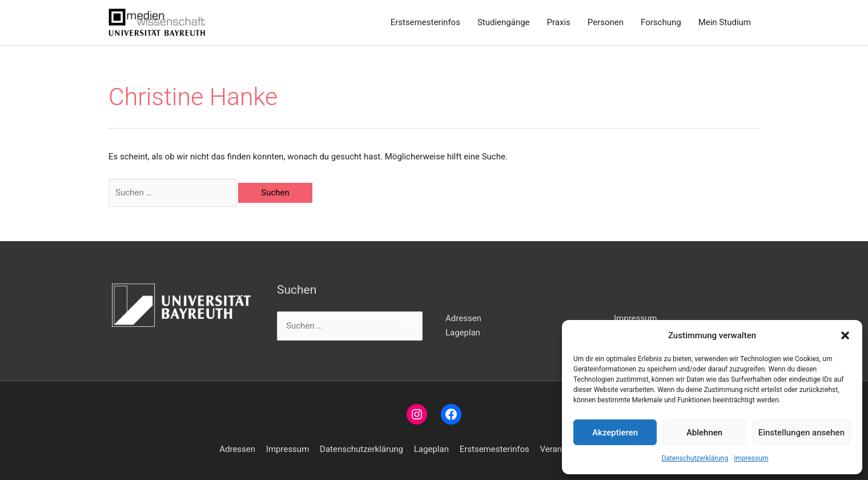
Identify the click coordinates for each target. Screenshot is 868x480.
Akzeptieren (615, 433)
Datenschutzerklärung (695, 458)
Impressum (751, 458)
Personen (606, 22)
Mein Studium (725, 22)
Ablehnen (704, 433)
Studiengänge (504, 22)
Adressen (463, 318)
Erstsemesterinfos (425, 22)
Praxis (559, 22)
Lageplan (463, 333)
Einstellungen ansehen (801, 433)
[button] (845, 335)
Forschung (661, 22)
